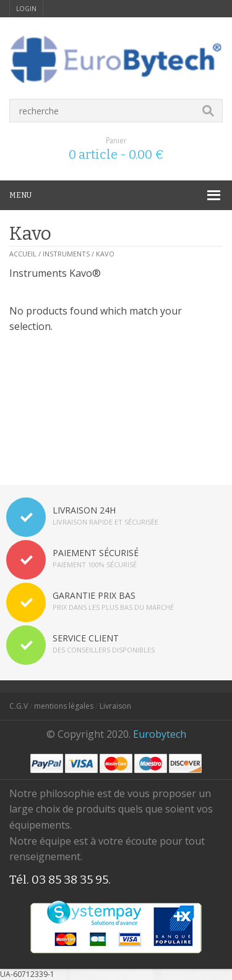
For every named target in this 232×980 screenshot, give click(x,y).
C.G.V (19, 706)
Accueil (23, 254)
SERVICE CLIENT (86, 638)
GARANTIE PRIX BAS (94, 595)
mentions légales (64, 706)
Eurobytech (160, 734)
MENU (20, 195)
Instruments (66, 254)
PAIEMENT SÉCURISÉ (96, 553)
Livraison (115, 706)
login (26, 9)
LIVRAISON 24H (84, 510)
